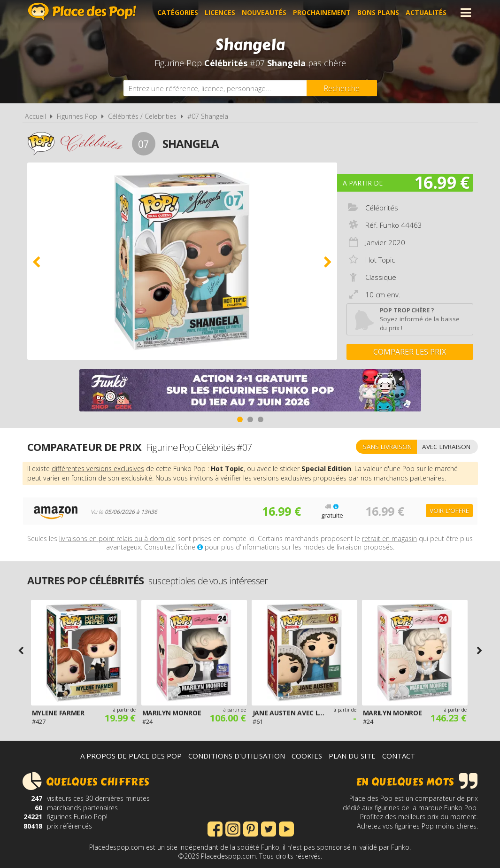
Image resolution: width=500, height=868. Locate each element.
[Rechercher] (342, 88)
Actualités (426, 12)
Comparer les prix (410, 352)
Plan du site (352, 756)
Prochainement (322, 12)
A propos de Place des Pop (131, 756)
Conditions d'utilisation (237, 756)
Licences (220, 12)
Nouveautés (264, 12)
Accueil (35, 116)
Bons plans (378, 12)
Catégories (178, 12)
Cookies (307, 756)
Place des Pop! (82, 12)
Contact (399, 756)
